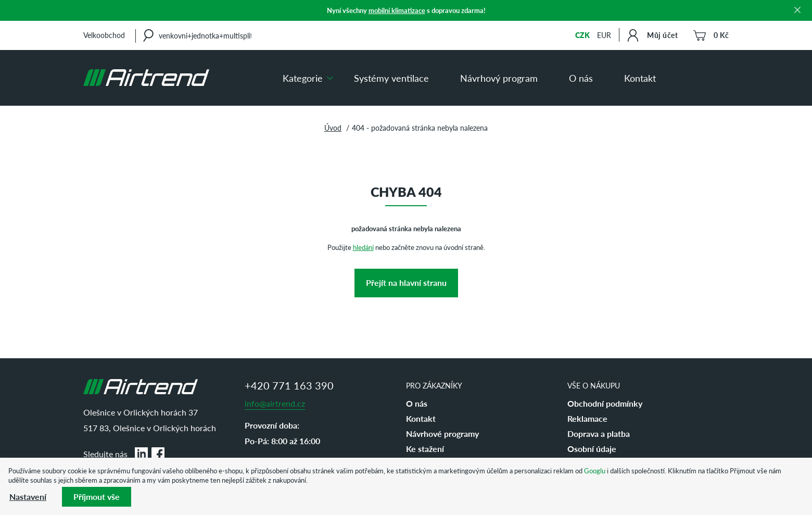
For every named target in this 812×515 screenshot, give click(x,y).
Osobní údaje (592, 449)
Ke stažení (425, 449)
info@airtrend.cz (275, 403)
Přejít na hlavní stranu (406, 282)
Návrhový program (499, 78)
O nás (581, 78)
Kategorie (303, 78)
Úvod (333, 128)
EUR (604, 35)
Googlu (595, 470)
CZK (582, 35)
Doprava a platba (599, 434)
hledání (363, 247)
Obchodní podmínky (605, 403)
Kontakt (640, 78)
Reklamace (587, 418)
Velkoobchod (104, 35)
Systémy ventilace (391, 78)
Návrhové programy (442, 434)
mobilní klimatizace (397, 10)
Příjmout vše (97, 497)
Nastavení (28, 497)
